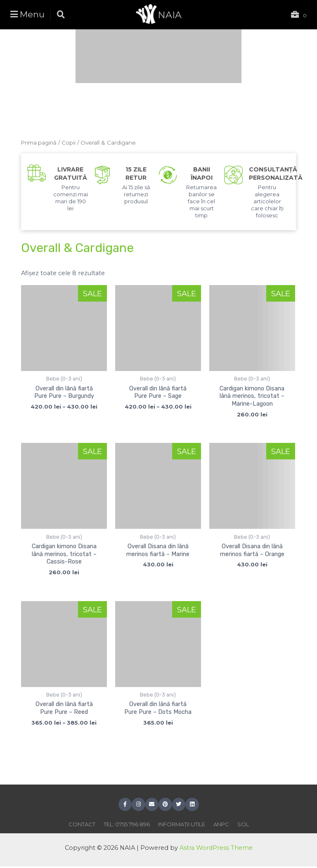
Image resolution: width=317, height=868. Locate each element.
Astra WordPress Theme (216, 849)
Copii (70, 143)
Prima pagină (39, 143)
